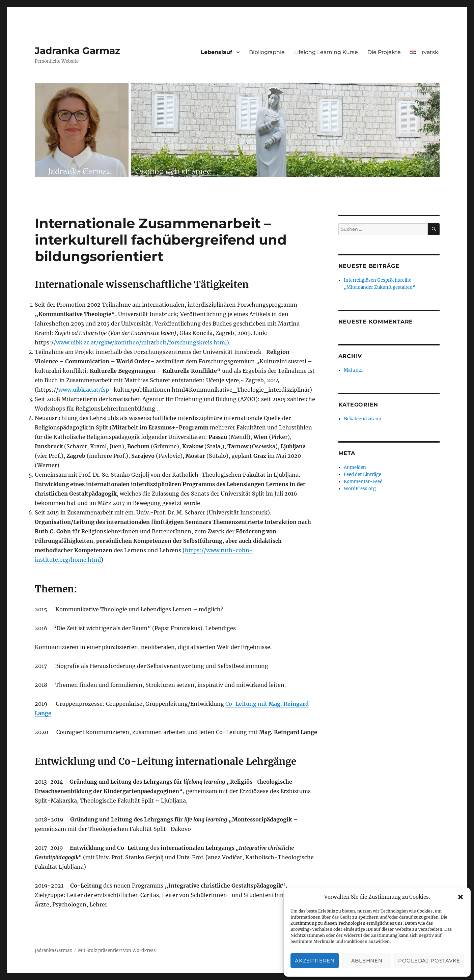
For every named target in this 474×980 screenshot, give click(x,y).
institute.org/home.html (68, 560)
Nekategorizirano (363, 419)
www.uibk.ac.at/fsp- (85, 390)
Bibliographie (267, 52)
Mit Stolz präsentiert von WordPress (117, 950)
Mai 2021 (353, 370)
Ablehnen (367, 961)
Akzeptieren (315, 961)
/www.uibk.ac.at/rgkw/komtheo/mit (102, 342)
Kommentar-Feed (363, 482)
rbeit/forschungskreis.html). (192, 342)
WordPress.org (360, 489)
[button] (461, 897)
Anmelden (355, 467)
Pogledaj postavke (429, 961)
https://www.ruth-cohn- (219, 550)
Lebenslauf (216, 52)
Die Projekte (384, 52)
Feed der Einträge (363, 474)
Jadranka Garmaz (77, 51)
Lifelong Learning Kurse (326, 52)
